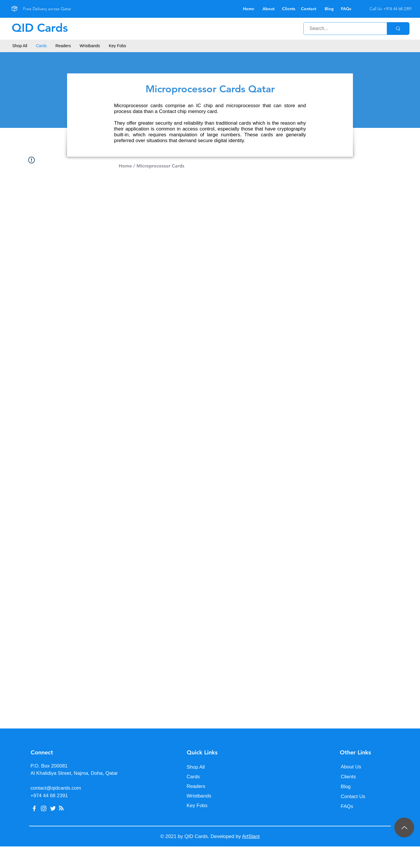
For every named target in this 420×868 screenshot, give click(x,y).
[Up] (404, 828)
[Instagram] (44, 808)
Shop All (196, 767)
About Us (351, 767)
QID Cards (40, 28)
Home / (127, 166)
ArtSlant (251, 836)
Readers (196, 786)
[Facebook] (34, 808)
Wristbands (199, 796)
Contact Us (353, 796)
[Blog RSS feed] (61, 808)
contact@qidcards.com (56, 788)
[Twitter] (53, 808)
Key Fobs (197, 806)
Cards (193, 777)
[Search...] (342, 29)
